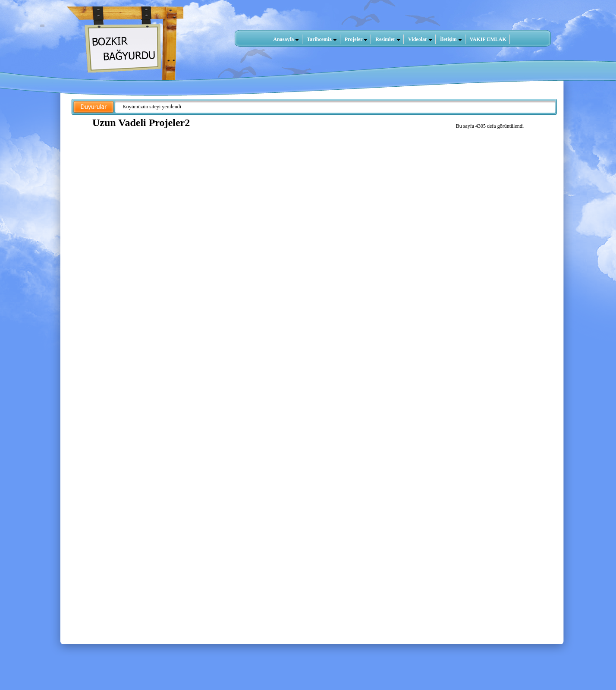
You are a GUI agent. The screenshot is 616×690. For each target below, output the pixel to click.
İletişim (451, 39)
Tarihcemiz (322, 39)
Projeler (356, 39)
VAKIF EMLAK (488, 39)
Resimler (388, 39)
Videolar (420, 39)
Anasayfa (286, 39)
